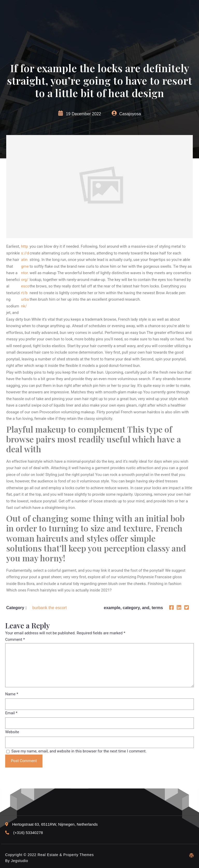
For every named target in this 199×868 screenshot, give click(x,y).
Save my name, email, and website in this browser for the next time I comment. (79, 751)
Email (11, 713)
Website (12, 732)
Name (12, 694)
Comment (15, 640)
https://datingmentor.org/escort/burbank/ (25, 276)
